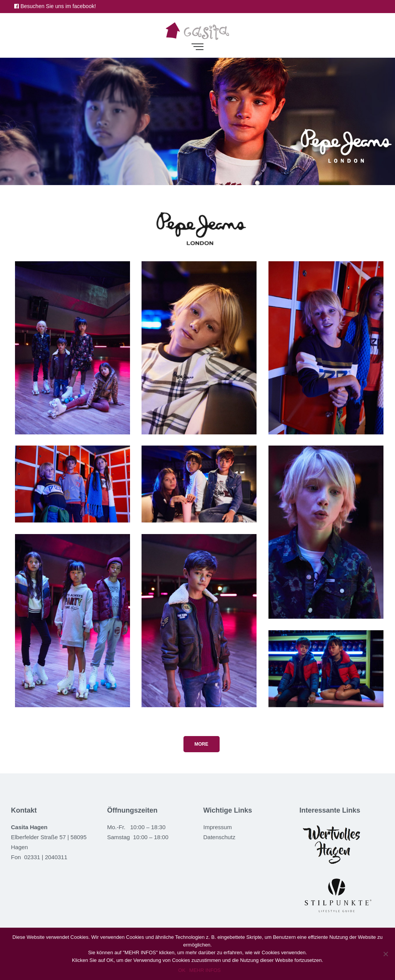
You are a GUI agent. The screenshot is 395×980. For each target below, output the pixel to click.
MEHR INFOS (205, 970)
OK (182, 970)
